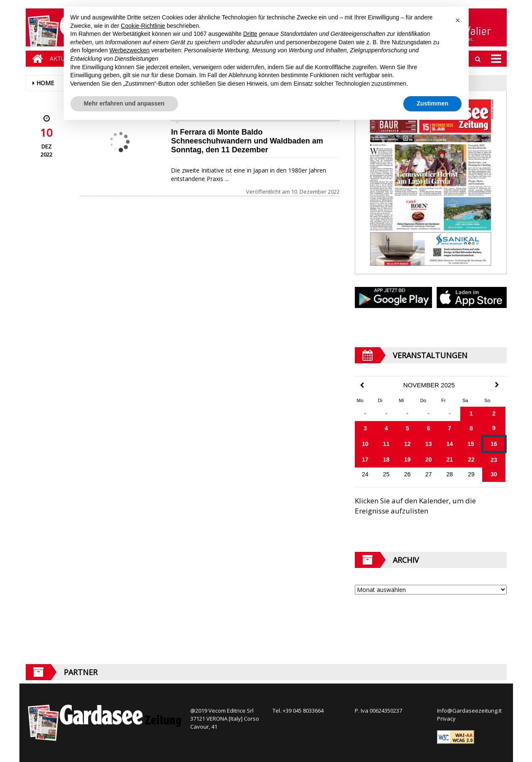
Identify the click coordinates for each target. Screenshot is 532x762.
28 (450, 474)
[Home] (35, 59)
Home (45, 83)
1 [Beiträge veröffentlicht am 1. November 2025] (471, 413)
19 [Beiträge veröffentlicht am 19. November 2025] (408, 459)
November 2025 (429, 385)
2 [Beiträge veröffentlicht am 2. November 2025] (494, 413)
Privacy (446, 719)
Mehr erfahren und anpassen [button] (124, 103)
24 (365, 474)
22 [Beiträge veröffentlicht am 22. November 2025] (471, 459)
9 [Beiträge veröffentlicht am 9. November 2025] (494, 428)
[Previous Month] (362, 385)
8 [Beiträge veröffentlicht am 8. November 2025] (471, 428)
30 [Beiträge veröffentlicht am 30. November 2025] (494, 474)
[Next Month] (497, 385)
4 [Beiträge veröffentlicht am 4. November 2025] (386, 428)
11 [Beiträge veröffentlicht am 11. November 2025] (386, 444)
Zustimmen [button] (433, 103)
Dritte (250, 34)
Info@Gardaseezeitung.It (469, 711)
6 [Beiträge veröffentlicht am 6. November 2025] (429, 428)
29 (471, 474)
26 (408, 474)
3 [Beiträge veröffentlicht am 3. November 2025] (365, 428)
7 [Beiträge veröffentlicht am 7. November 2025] (450, 428)
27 (429, 474)
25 (386, 474)
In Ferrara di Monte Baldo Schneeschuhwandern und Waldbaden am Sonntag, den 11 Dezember (247, 141)
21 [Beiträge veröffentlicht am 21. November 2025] (450, 459)
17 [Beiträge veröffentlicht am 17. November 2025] (365, 459)
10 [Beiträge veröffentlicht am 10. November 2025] (365, 444)
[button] (458, 20)
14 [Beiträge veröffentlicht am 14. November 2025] (450, 444)
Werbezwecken (129, 50)
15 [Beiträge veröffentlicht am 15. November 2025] (471, 444)
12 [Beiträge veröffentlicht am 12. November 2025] (408, 444)
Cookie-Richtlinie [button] (143, 26)
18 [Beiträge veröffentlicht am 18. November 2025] (386, 459)
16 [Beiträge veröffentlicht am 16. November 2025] (494, 444)
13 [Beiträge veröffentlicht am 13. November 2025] (429, 444)
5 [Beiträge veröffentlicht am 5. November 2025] (408, 428)
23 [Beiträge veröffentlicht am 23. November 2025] (494, 460)
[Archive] (431, 590)
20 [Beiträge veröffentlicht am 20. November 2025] (429, 459)
